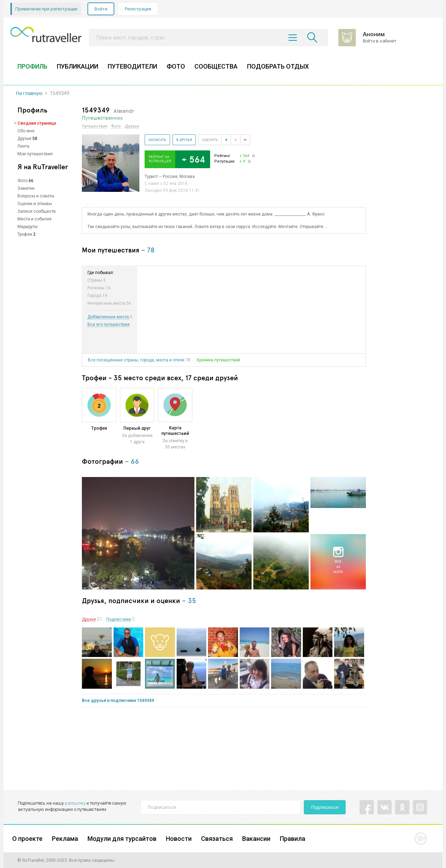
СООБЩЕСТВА (216, 66)
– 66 (132, 461)
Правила (293, 839)
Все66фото (338, 566)
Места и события (34, 219)
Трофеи (25, 234)
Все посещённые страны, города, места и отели (136, 360)
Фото (22, 181)
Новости (179, 839)
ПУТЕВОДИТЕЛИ (132, 66)
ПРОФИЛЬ (32, 66)
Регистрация (138, 9)
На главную (29, 93)
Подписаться (325, 807)
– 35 (189, 600)
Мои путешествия (35, 154)
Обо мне (26, 131)
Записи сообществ (37, 211)
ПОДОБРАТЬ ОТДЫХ (278, 66)
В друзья (184, 140)
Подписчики (119, 620)
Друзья (24, 139)
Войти (101, 9)
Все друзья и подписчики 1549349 (118, 701)
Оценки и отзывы (35, 204)
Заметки (26, 188)
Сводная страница (37, 123)
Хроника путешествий (218, 360)
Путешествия (95, 126)
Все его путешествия (109, 325)
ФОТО (176, 66)
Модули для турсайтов (122, 839)
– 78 (148, 250)
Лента (23, 146)
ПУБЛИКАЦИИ (78, 66)
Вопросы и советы (36, 196)
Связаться (217, 839)
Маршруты (28, 227)
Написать (157, 140)
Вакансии (256, 839)
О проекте (27, 839)
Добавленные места (108, 317)
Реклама (65, 839)
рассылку (75, 803)
